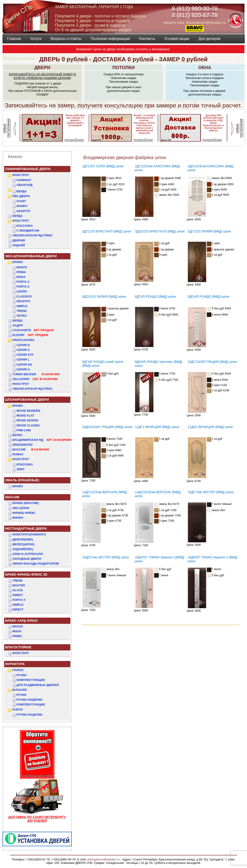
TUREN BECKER (36, 374)
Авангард (25, 185)
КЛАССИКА (25, 226)
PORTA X (19, 600)
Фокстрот (21, 384)
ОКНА (205, 67)
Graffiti (23, 301)
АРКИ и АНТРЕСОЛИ (28, 554)
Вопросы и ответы (66, 39)
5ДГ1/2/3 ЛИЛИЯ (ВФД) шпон (209, 231)
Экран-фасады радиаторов (36, 564)
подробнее (74, 140)
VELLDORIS (35, 379)
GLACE (18, 590)
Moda (21, 277)
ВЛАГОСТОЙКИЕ (18, 647)
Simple (22, 306)
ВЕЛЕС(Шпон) (23, 544)
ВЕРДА (22, 191)
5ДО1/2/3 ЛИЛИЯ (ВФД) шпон (104, 297)
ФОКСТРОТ (21, 175)
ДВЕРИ (42, 67)
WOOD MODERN (28, 411)
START (21, 201)
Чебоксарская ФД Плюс (33, 389)
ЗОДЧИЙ (19, 245)
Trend (22, 311)
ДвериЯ (19, 240)
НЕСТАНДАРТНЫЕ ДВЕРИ (26, 529)
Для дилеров (209, 39)
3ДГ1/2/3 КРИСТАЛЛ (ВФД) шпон (107, 231)
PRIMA (17, 636)
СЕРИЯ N (23, 345)
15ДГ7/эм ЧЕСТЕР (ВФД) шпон (211, 492)
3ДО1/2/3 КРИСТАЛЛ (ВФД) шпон (160, 231)
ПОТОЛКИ (123, 67)
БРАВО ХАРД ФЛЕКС (22, 621)
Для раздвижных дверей (38, 685)
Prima (21, 272)
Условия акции (177, 39)
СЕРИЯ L (23, 360)
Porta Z (23, 287)
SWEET (18, 595)
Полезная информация (110, 39)
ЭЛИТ (21, 469)
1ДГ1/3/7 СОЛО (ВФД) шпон (103, 166)
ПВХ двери (21, 196)
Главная (14, 39)
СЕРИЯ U (23, 369)
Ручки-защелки (29, 715)
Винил (18, 518)
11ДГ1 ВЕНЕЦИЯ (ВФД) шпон (157, 427)
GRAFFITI (23, 211)
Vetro (22, 316)
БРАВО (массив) (26, 503)
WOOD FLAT (25, 416)
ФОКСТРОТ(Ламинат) (29, 534)
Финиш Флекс (24, 513)
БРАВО (18, 262)
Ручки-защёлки (29, 700)
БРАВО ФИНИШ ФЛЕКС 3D (26, 574)
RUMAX (18, 454)
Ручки (21, 675)
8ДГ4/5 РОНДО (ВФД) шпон (156, 297)
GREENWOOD (22, 445)
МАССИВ (31, 449)
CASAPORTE (33, 330)
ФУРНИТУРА (15, 664)
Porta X (23, 282)
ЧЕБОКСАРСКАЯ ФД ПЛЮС (33, 235)
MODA (17, 631)
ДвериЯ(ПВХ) (23, 539)
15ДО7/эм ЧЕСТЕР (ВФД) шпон (106, 557)
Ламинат (24, 180)
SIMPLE (18, 605)
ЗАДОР (18, 325)
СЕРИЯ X (23, 350)
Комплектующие (31, 680)
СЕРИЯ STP (25, 355)
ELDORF (30, 335)
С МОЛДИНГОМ (28, 231)
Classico (24, 296)
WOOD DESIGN (27, 420)
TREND (18, 581)
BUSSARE (20, 690)
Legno (22, 291)
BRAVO (18, 626)
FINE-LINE (24, 430)
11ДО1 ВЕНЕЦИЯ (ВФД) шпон (210, 427)
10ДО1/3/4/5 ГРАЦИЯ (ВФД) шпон (107, 427)
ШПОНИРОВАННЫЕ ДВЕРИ (27, 400)
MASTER (19, 585)
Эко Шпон (21, 508)
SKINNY (22, 206)
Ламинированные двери (28, 169)
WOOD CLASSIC (28, 425)
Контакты (147, 39)
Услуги (36, 39)
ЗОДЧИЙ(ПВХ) (23, 549)
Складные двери (27, 559)
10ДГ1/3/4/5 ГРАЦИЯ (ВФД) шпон (212, 362)
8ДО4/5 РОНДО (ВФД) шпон (209, 297)
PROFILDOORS (23, 340)
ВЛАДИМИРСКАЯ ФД (42, 440)
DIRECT (18, 609)
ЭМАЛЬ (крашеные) (22, 480)
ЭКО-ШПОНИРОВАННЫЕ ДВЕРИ (31, 256)
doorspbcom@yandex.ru (103, 859)
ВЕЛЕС (18, 435)
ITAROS (18, 670)
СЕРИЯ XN (24, 365)
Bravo (22, 267)
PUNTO (18, 710)
